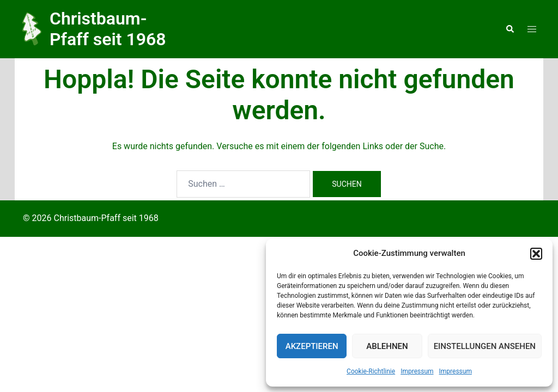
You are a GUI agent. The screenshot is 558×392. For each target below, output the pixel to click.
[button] (536, 254)
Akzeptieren (312, 346)
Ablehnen (387, 346)
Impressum (417, 371)
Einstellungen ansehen (485, 346)
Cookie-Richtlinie (371, 371)
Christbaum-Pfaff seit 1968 (108, 29)
